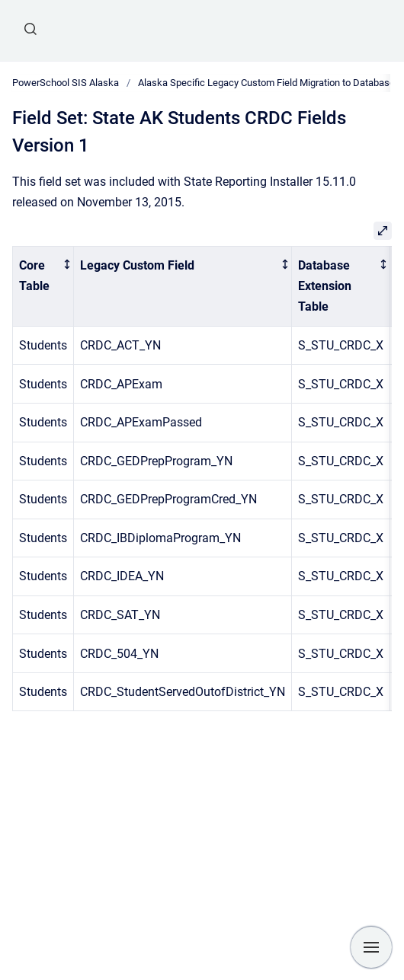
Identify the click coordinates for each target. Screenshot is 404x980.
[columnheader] (43, 286)
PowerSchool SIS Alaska (66, 83)
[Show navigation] (371, 947)
